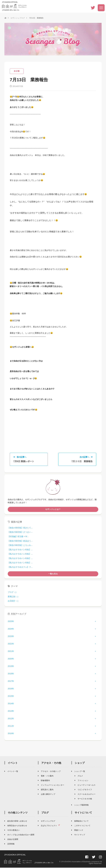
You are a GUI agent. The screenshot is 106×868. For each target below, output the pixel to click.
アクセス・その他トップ (49, 772)
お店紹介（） (14, 601)
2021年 (11, 652)
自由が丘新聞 (11, 840)
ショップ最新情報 (80, 805)
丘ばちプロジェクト (50, 826)
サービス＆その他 (83, 799)
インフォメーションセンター (51, 786)
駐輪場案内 (44, 781)
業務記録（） (14, 597)
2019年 (11, 667)
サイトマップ (78, 835)
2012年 (11, 719)
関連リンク (77, 831)
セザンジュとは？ (53, 510)
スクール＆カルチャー (85, 795)
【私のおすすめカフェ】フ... (20, 568)
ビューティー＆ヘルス (85, 786)
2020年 (11, 659)
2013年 (11, 712)
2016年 (11, 689)
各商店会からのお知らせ (16, 826)
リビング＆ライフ (83, 790)
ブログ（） (13, 593)
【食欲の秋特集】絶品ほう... (20, 541)
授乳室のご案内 (46, 790)
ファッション (82, 781)
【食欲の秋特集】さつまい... (20, 533)
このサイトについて (81, 826)
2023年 (11, 637)
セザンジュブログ (17, 18)
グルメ (79, 776)
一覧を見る (53, 574)
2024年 (11, 629)
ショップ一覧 (78, 772)
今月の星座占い (12, 831)
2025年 (11, 622)
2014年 (11, 704)
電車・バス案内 (46, 776)
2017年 (11, 682)
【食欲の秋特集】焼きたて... (20, 528)
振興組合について (80, 822)
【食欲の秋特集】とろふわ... (20, 546)
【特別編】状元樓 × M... (18, 537)
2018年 (11, 674)
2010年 (11, 734)
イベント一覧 (11, 772)
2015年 (11, 697)
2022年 (11, 644)
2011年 (11, 727)
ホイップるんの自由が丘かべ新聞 (19, 835)
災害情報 (9, 844)
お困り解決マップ (47, 795)
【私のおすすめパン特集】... (20, 550)
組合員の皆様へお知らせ (16, 822)
